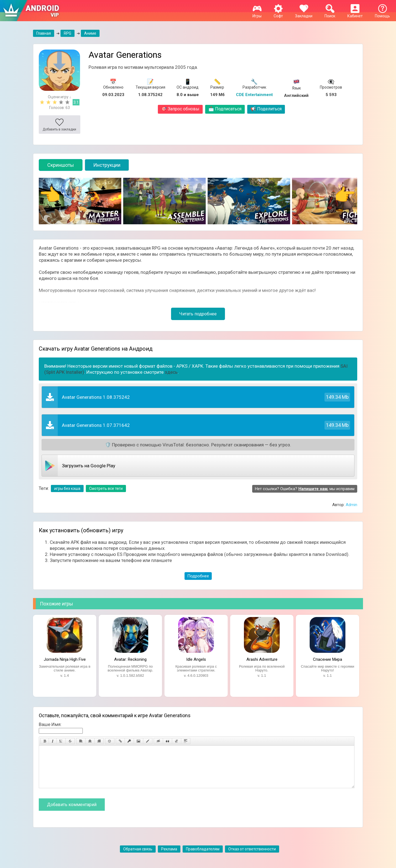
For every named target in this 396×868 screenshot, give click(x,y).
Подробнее (198, 576)
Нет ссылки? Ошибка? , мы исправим (305, 489)
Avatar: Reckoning (130, 659)
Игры (257, 14)
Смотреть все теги (106, 488)
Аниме (90, 33)
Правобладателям (203, 857)
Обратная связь (138, 857)
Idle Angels (196, 659)
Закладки (304, 14)
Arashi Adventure (262, 659)
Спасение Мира (328, 659)
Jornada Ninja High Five (65, 659)
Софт (278, 14)
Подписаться (225, 109)
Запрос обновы (180, 109)
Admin (351, 505)
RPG (68, 33)
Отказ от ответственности (252, 857)
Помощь (382, 14)
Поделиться (266, 109)
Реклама (169, 857)
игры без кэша (67, 488)
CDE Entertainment (254, 95)
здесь (171, 372)
